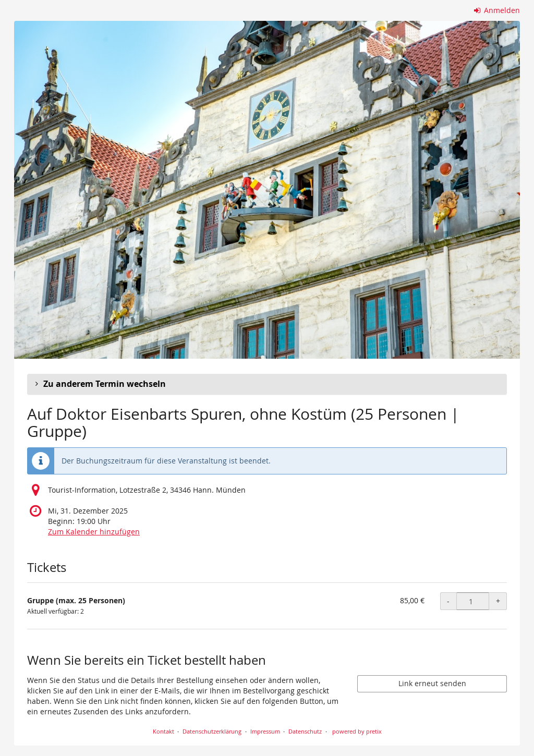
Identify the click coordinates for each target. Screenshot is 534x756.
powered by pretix (357, 731)
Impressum (265, 731)
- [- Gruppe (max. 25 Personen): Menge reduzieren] (448, 601)
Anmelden (497, 10)
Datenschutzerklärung (212, 731)
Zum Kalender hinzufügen (94, 532)
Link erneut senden (432, 683)
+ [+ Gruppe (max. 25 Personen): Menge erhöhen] (498, 601)
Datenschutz (305, 731)
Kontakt (163, 731)
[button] (267, 384)
